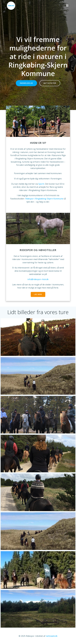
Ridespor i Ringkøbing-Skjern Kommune (44, 199)
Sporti (41, 184)
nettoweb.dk (52, 636)
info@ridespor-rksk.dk (38, 279)
